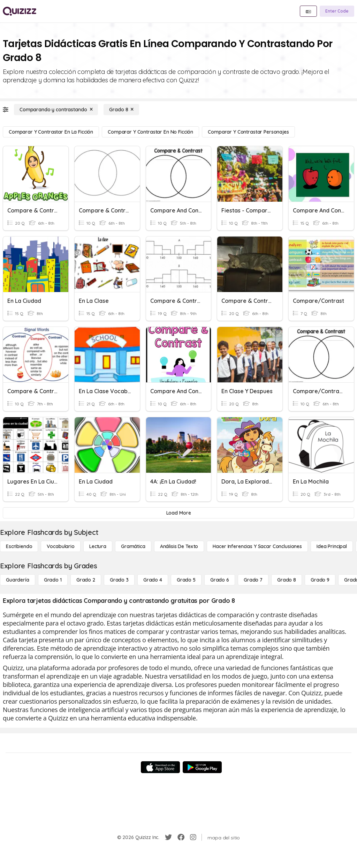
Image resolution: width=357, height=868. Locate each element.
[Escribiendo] (19, 546)
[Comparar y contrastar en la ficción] (51, 132)
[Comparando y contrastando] (56, 110)
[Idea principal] (332, 546)
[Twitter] (168, 837)
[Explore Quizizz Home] (20, 11)
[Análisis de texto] (179, 546)
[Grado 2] (86, 580)
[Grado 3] (119, 580)
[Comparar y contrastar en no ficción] (150, 132)
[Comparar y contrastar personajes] (248, 132)
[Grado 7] (253, 580)
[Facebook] (181, 837)
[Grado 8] (121, 110)
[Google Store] (202, 767)
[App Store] (160, 767)
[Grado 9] (320, 580)
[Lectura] (98, 546)
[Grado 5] (186, 580)
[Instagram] (193, 837)
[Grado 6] (220, 580)
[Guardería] (18, 580)
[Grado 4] (153, 580)
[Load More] (178, 513)
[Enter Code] (337, 11)
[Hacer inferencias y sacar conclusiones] (257, 546)
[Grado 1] (53, 580)
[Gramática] (133, 546)
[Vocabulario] (60, 546)
